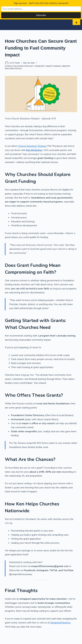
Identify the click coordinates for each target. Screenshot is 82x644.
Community (39, 66)
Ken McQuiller (34, 150)
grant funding (53, 66)
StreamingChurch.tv (60, 623)
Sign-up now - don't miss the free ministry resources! (41, 3)
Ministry (66, 66)
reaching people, (14, 69)
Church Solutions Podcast (19, 66)
